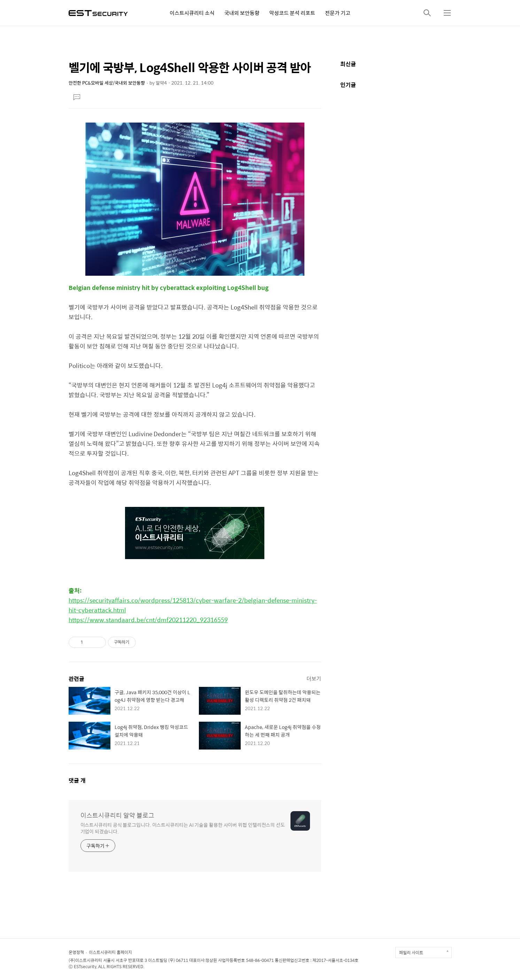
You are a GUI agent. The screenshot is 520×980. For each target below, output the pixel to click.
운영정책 (76, 952)
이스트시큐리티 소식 (192, 13)
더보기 (314, 678)
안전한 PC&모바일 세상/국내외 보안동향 (107, 83)
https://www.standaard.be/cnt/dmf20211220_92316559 (148, 620)
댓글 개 (77, 780)
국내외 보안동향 (242, 13)
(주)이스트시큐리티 (85, 960)
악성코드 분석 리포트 (292, 13)
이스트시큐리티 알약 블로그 (117, 815)
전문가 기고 (338, 13)
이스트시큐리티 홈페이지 (110, 952)
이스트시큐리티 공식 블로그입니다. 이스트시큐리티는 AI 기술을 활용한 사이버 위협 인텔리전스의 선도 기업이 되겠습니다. (183, 828)
